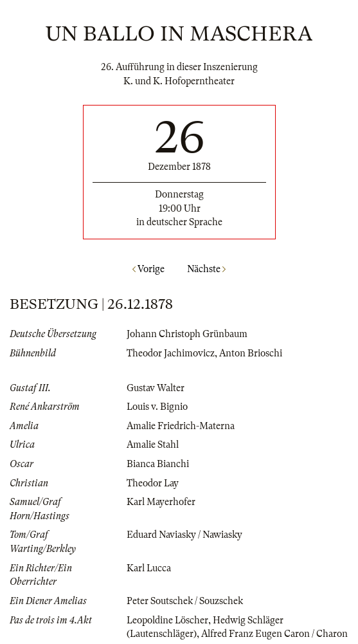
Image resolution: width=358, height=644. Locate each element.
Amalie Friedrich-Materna (181, 426)
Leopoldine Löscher (167, 620)
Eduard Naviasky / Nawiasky (184, 535)
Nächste (206, 269)
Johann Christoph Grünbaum (187, 334)
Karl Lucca (149, 568)
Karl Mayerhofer (161, 502)
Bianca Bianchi (158, 464)
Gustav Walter (156, 388)
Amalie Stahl (153, 445)
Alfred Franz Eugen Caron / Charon (274, 634)
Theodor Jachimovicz (171, 353)
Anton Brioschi (251, 353)
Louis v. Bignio (157, 407)
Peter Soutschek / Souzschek (185, 601)
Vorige (148, 269)
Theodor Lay (153, 483)
